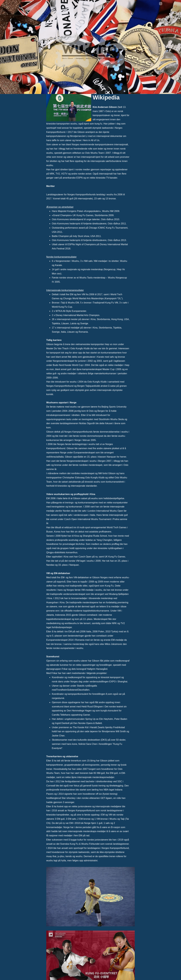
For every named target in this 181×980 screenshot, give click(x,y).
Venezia (54, 457)
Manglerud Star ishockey (63, 798)
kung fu (98, 124)
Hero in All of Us (91, 140)
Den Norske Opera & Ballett (88, 723)
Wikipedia (106, 97)
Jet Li (85, 136)
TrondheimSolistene (67, 690)
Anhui (81, 544)
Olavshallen (83, 690)
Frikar (55, 673)
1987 (101, 111)
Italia (61, 457)
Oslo (108, 111)
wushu (74, 124)
